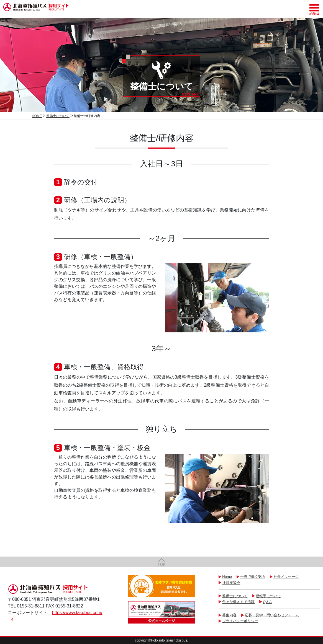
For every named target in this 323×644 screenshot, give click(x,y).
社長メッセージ (286, 577)
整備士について (235, 596)
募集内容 (229, 615)
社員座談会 (231, 583)
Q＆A (267, 602)
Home (227, 577)
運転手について (268, 596)
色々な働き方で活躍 (238, 602)
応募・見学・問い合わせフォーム (272, 615)
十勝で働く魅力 (253, 577)
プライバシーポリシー (240, 621)
